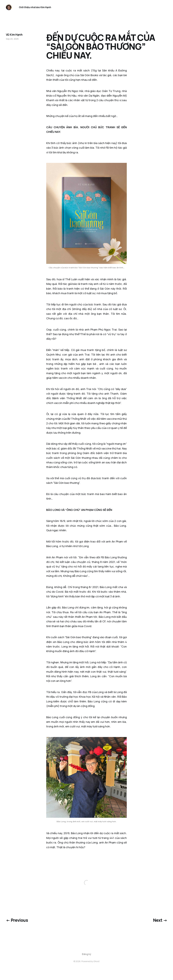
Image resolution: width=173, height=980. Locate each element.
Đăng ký (87, 954)
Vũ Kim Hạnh (14, 35)
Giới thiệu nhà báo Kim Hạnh (35, 7)
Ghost (97, 961)
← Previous (17, 920)
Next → (160, 920)
